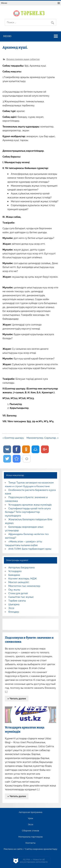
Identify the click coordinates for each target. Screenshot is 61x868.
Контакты (30, 843)
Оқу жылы (14, 590)
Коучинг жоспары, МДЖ (23, 579)
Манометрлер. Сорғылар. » (43, 438)
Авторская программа (30, 812)
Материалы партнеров (30, 837)
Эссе (11, 608)
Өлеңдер (14, 612)
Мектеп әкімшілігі (19, 582)
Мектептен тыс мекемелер (24, 586)
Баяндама (14, 575)
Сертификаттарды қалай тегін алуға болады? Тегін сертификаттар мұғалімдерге (28, 512)
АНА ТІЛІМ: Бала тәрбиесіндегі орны (30, 549)
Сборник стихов (30, 831)
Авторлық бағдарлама (22, 568)
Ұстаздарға (15, 571)
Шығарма (14, 604)
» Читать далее (17, 699)
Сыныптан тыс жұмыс (21, 597)
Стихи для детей (18, 593)
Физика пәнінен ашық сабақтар (23, 59)
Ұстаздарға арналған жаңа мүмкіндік (30, 505)
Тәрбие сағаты (17, 601)
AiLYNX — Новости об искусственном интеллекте (34, 861)
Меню (4, 3)
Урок (30, 818)
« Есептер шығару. (13, 438)
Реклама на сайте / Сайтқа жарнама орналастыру (31, 849)
